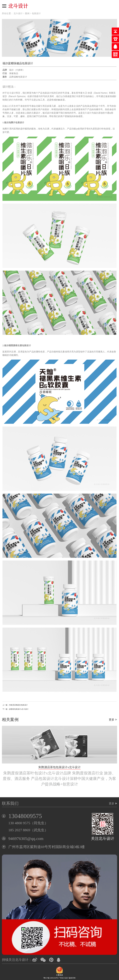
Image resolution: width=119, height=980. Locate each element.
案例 (27, 13)
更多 (112, 720)
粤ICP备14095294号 (51, 978)
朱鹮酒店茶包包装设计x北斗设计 (59, 767)
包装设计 (36, 13)
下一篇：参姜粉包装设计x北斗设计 (15, 709)
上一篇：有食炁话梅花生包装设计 (15, 705)
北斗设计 (18, 13)
